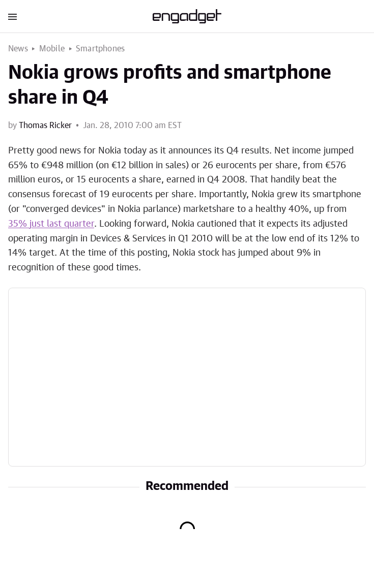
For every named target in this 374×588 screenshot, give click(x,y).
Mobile (52, 49)
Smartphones (100, 49)
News (18, 49)
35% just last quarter (51, 224)
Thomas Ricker (45, 126)
